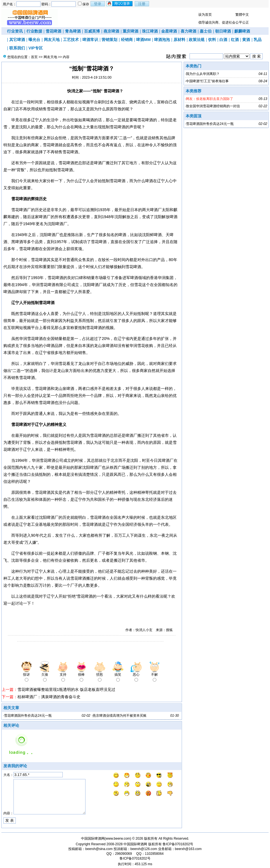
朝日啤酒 (223, 31)
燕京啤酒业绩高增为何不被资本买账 (120, 716)
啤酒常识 (90, 40)
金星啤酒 (169, 31)
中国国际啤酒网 (135, 844)
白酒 (223, 40)
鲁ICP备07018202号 (178, 844)
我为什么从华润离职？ (203, 74)
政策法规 (197, 40)
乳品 (258, 40)
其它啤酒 (17, 40)
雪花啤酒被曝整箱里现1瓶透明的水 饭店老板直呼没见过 (66, 689)
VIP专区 (36, 48)
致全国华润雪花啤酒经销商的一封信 (213, 106)
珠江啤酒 (150, 31)
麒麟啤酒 (242, 31)
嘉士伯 (206, 31)
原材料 (179, 40)
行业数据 (34, 31)
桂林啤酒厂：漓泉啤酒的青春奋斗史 (49, 697)
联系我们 (17, 48)
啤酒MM (143, 40)
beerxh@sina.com (99, 849)
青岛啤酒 (73, 31)
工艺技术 (71, 40)
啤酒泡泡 (162, 40)
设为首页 (205, 15)
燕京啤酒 (111, 31)
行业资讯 (15, 31)
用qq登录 (120, 4)
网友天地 (52, 40)
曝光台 (34, 40)
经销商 (127, 40)
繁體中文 (242, 15)
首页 (34, 57)
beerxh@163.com (188, 849)
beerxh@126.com (144, 849)
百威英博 (92, 31)
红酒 (235, 40)
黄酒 (246, 40)
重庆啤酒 (130, 31)
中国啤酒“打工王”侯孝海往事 (207, 81)
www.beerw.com (118, 839)
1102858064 (154, 854)
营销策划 (109, 40)
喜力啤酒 (188, 31)
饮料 (212, 40)
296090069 (123, 854)
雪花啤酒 (53, 31)
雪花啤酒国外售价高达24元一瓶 (28, 716)
